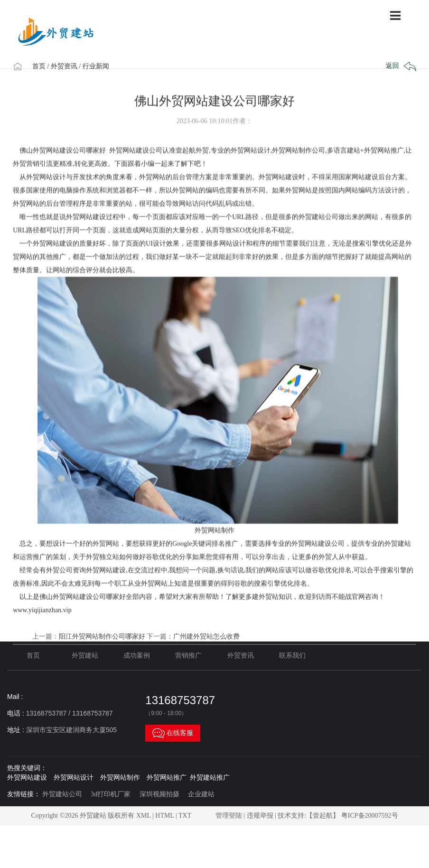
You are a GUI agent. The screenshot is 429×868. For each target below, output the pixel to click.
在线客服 (173, 733)
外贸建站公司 (62, 794)
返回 (399, 66)
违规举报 (260, 816)
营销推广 (188, 656)
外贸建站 (85, 656)
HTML (164, 816)
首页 (44, 66)
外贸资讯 (241, 656)
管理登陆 (229, 816)
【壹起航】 (323, 816)
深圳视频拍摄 (159, 794)
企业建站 (201, 794)
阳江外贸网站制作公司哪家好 (102, 667)
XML (144, 816)
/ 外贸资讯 (67, 66)
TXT (185, 816)
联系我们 (292, 656)
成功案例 (137, 656)
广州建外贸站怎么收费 (206, 667)
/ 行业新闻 (99, 66)
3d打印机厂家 (111, 794)
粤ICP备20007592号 (370, 816)
